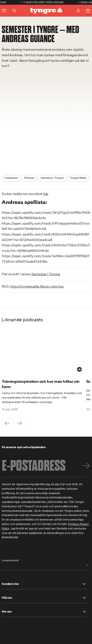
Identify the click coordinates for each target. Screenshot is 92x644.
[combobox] (46, 565)
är (47, 194)
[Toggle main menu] (4, 11)
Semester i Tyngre (46, 274)
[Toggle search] (14, 11)
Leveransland (10, 560)
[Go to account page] (78, 11)
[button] (44, 584)
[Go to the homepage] (46, 11)
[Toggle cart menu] (88, 11)
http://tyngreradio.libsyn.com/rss (37, 286)
